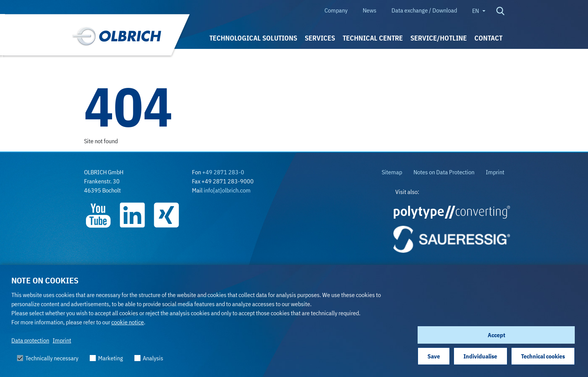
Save (434, 356)
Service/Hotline (439, 38)
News (370, 10)
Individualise (480, 356)
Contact (488, 38)
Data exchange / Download (424, 10)
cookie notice (128, 322)
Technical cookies (543, 356)
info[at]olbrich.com (227, 190)
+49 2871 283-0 (223, 172)
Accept (496, 335)
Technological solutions (253, 38)
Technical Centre (373, 38)
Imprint (62, 340)
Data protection (30, 340)
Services (320, 38)
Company (336, 10)
